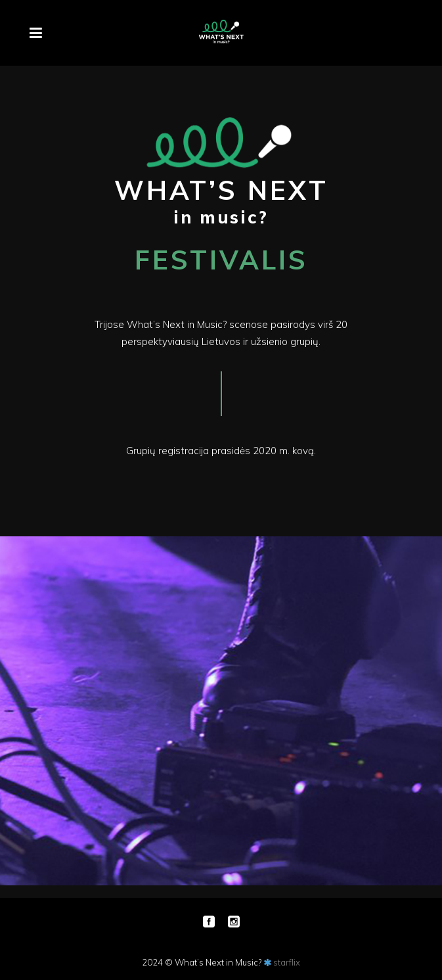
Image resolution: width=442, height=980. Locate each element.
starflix (287, 962)
